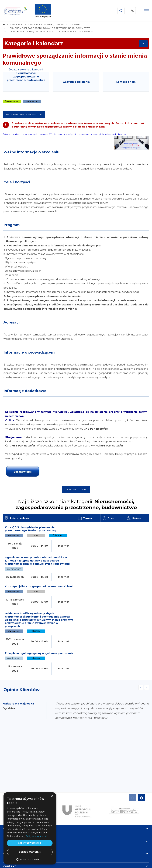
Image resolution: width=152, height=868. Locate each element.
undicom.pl (82, 864)
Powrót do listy (76, 490)
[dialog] (30, 828)
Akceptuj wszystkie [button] (30, 843)
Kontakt (9, 809)
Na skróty (11, 772)
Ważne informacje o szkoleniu (31, 152)
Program (12, 225)
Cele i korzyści (17, 182)
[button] (30, 859)
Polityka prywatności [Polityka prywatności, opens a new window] (36, 836)
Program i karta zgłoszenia (24, 114)
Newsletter (12, 797)
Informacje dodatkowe (25, 391)
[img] (43, 11)
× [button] (52, 796)
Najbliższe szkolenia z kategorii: (76, 504)
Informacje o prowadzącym (29, 352)
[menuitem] (65, 857)
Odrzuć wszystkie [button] (30, 852)
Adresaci (12, 322)
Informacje (12, 784)
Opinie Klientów (22, 633)
